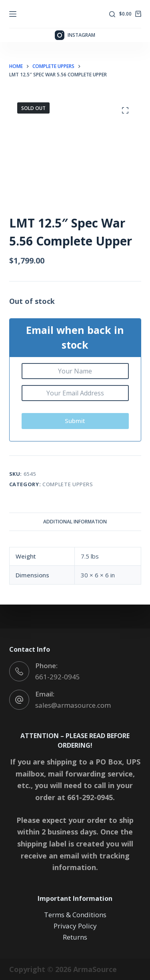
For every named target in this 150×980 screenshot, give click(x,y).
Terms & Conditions (75, 915)
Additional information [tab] (75, 522)
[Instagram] (75, 35)
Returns (75, 937)
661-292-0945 (58, 677)
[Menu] (13, 14)
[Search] (112, 14)
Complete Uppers (68, 484)
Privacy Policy (75, 926)
